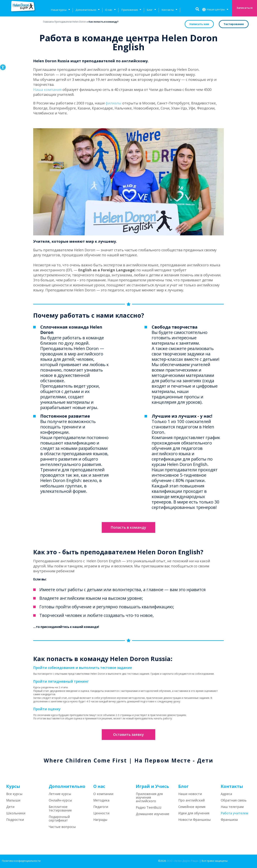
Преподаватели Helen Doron (70, 22)
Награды (100, 820)
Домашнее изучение (153, 814)
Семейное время (192, 807)
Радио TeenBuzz (149, 807)
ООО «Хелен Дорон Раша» (183, 861)
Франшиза (229, 820)
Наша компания (47, 90)
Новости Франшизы (195, 820)
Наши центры (217, 10)
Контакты (169, 10)
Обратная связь (234, 800)
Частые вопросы (62, 827)
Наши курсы (60, 10)
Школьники (16, 813)
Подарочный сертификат (59, 818)
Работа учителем (235, 813)
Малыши (13, 800)
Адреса (226, 794)
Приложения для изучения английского (149, 797)
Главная (47, 22)
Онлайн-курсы (60, 800)
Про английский (192, 800)
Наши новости (190, 794)
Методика (101, 800)
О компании (103, 794)
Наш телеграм (232, 807)
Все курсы (14, 794)
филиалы (113, 103)
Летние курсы (60, 794)
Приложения (131, 10)
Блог (151, 10)
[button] (3, 67)
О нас (110, 10)
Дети (10, 807)
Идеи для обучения (194, 813)
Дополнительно (88, 10)
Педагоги (101, 807)
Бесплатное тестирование (60, 808)
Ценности (101, 813)
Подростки (15, 820)
